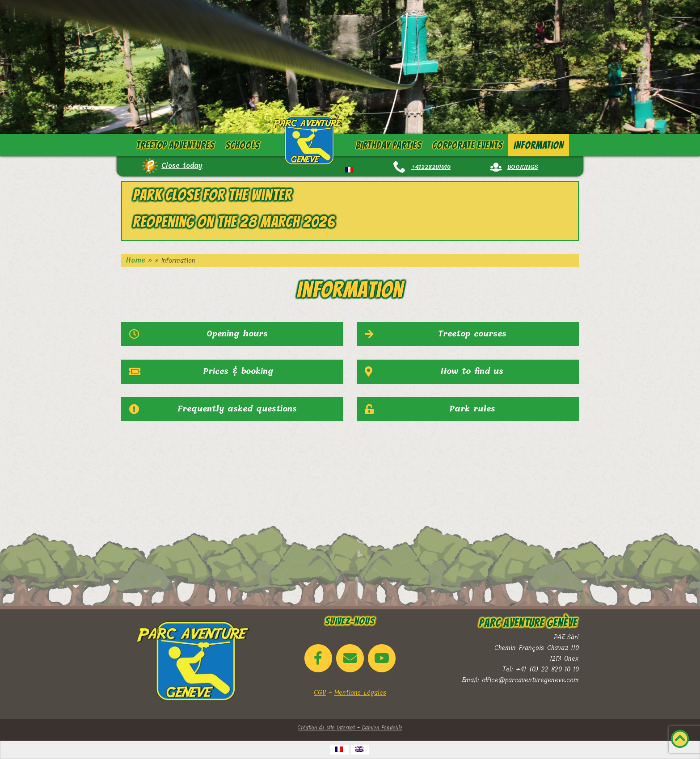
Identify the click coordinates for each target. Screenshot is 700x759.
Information (539, 145)
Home (135, 260)
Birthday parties (388, 145)
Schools (242, 145)
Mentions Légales (360, 692)
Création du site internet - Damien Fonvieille (350, 728)
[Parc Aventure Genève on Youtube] (382, 658)
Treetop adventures (175, 145)
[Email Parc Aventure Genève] (350, 658)
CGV (320, 692)
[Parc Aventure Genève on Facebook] (318, 658)
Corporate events (468, 145)
